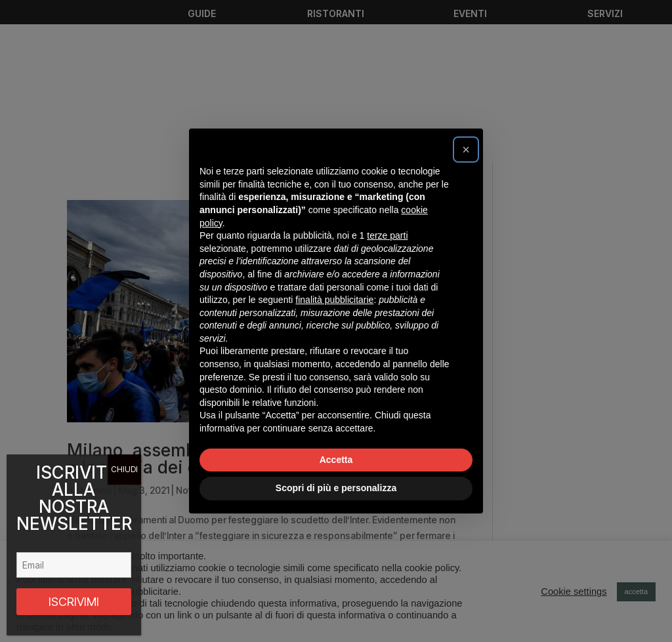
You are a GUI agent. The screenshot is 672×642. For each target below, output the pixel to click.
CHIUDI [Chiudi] (124, 469)
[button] (466, 150)
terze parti (387, 235)
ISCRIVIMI (74, 602)
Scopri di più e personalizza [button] (336, 488)
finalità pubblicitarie (334, 300)
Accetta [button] (336, 460)
